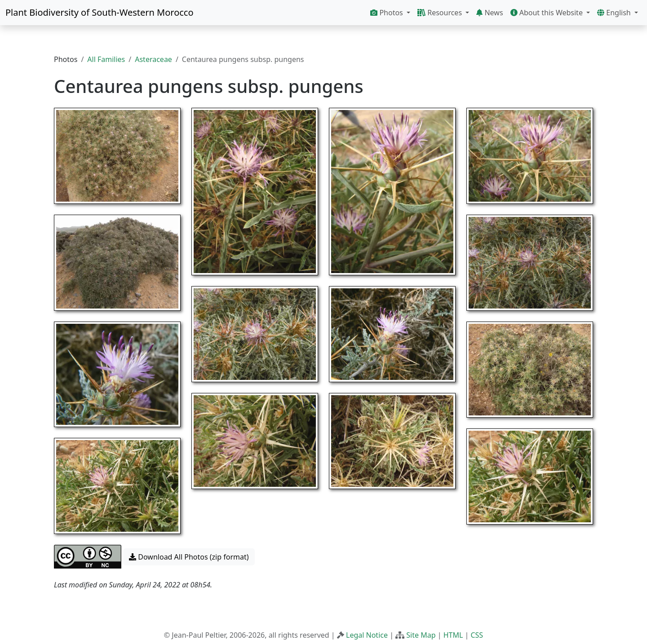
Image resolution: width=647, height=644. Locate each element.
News (490, 13)
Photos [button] (388, 13)
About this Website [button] (548, 13)
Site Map (421, 635)
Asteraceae (153, 59)
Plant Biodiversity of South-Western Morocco (100, 12)
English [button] (615, 13)
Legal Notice (367, 635)
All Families (106, 59)
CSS (477, 635)
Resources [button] (441, 13)
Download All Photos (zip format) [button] (189, 557)
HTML (453, 635)
